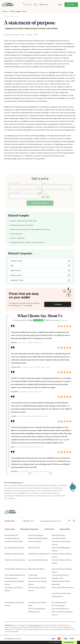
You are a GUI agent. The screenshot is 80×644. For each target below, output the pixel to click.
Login (60, 5)
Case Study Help (35, 541)
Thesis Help (33, 575)
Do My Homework (11, 535)
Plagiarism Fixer (58, 578)
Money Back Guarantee (29, 529)
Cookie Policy (49, 529)
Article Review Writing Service (39, 554)
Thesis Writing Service (60, 575)
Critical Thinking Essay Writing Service (37, 610)
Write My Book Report (37, 569)
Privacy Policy (65, 529)
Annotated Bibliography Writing (61, 549)
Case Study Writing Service (15, 560)
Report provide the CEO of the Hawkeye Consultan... (31, 229)
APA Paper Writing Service (14, 554)
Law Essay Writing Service (38, 560)
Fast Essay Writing (59, 538)
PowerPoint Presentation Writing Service (61, 595)
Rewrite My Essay (58, 535)
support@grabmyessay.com (49, 521)
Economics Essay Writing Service (61, 543)
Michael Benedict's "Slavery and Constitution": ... (29, 242)
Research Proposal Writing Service (62, 570)
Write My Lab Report (36, 535)
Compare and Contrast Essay (37, 604)
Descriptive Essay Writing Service (14, 604)
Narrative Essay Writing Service (37, 589)
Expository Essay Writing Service (37, 583)
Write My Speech (11, 578)
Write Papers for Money (37, 578)
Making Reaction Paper (61, 581)
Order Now (69, 642)
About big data (17, 234)
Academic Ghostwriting (14, 541)
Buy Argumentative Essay (14, 548)
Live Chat (28, 5)
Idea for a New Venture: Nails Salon (24, 221)
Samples (18, 11)
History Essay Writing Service (63, 587)
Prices (12, 11)
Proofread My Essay (12, 538)
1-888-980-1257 (44, 5)
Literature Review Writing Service (61, 561)
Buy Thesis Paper (58, 606)
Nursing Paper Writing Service (16, 569)
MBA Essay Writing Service (38, 538)
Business (15, 16)
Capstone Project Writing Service (62, 555)
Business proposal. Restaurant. (22, 225)
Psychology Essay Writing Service (14, 583)
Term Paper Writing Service (15, 575)
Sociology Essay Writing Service (14, 589)
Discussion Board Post (60, 609)
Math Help (56, 584)
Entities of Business (18, 238)
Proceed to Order (40, 203)
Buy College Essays (59, 602)
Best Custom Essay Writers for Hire (62, 613)
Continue (58, 304)
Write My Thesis (34, 548)
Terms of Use (10, 529)
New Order (71, 5)
